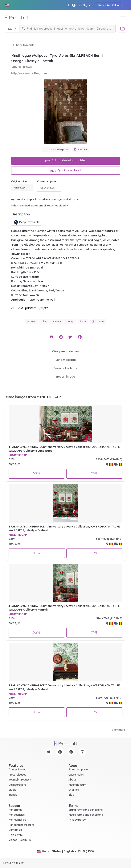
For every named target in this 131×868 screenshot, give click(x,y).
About (72, 780)
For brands (15, 810)
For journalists (17, 820)
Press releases (17, 775)
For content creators (21, 825)
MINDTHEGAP (18, 455)
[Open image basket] (122, 29)
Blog (71, 795)
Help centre (16, 835)
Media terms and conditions (86, 815)
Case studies (76, 775)
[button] (7, 5)
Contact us (15, 830)
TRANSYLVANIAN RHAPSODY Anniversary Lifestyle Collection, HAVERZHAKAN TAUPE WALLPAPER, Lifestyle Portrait (64, 528)
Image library (17, 769)
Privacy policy (77, 820)
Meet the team (77, 785)
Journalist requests (20, 780)
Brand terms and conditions (86, 810)
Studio (12, 790)
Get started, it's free (109, 5)
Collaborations (17, 785)
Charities (74, 790)
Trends (13, 795)
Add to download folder (66, 160)
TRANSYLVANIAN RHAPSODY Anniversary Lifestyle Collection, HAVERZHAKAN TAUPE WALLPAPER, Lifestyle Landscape (64, 449)
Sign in (85, 5)
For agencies (17, 815)
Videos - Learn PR (20, 840)
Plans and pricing (79, 769)
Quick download (65, 170)
